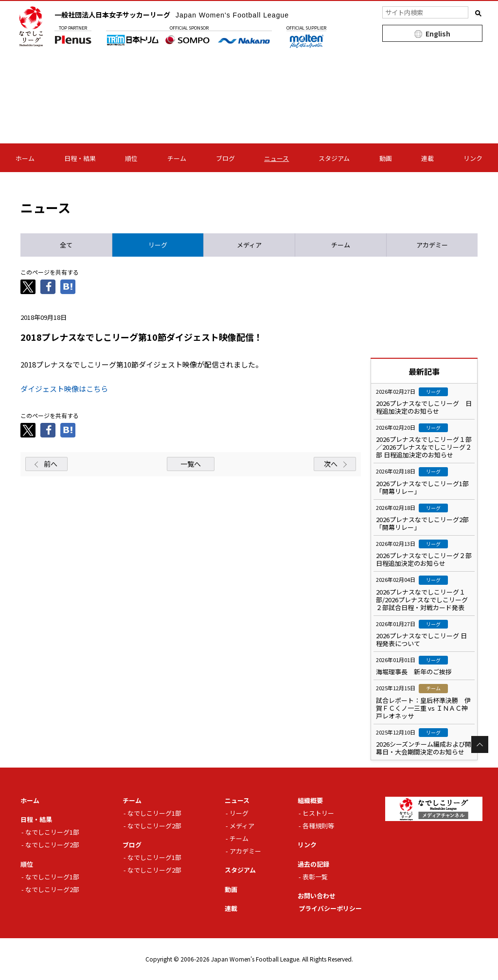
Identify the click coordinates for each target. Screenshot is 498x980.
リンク (473, 158)
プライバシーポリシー (330, 908)
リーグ (239, 813)
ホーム (25, 158)
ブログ (225, 158)
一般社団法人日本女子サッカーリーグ (172, 15)
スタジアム (334, 158)
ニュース (276, 158)
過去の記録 (313, 864)
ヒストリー (318, 813)
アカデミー (245, 851)
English (438, 34)
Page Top (480, 744)
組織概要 (310, 800)
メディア (242, 826)
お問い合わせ (317, 896)
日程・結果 (80, 158)
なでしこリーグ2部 (52, 845)
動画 (386, 158)
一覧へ (191, 464)
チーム (177, 158)
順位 (131, 158)
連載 (427, 158)
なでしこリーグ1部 (52, 832)
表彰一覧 (315, 877)
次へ (331, 464)
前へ (51, 464)
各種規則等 (318, 826)
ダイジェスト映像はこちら (64, 389)
